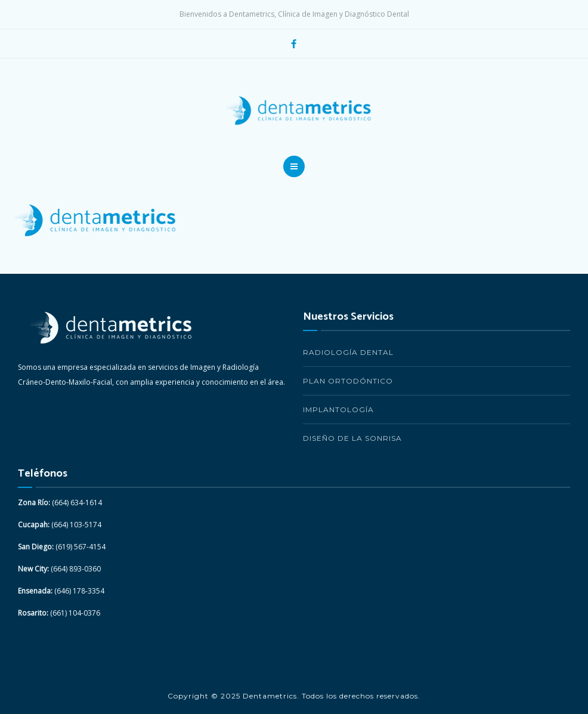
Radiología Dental (348, 352)
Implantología (338, 409)
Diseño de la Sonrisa (352, 438)
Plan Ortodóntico (348, 381)
